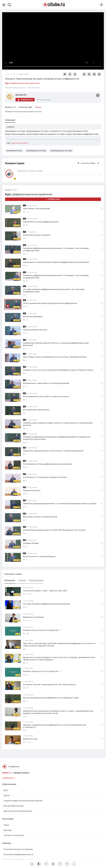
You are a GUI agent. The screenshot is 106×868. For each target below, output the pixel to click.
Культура (8, 830)
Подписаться (25, 100)
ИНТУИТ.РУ (21, 95)
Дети (6, 790)
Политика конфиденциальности (19, 854)
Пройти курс (53, 199)
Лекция (38, 107)
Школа (7, 795)
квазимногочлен (14, 151)
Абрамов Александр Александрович (23, 112)
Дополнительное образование (18, 811)
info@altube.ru (9, 778)
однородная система (36, 151)
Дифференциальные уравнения (22, 83)
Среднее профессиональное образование (23, 801)
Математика (34, 88)
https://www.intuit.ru (20, 143)
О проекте (14, 766)
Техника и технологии (14, 835)
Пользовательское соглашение (18, 849)
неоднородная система (61, 151)
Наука (6, 825)
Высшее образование (15, 88)
